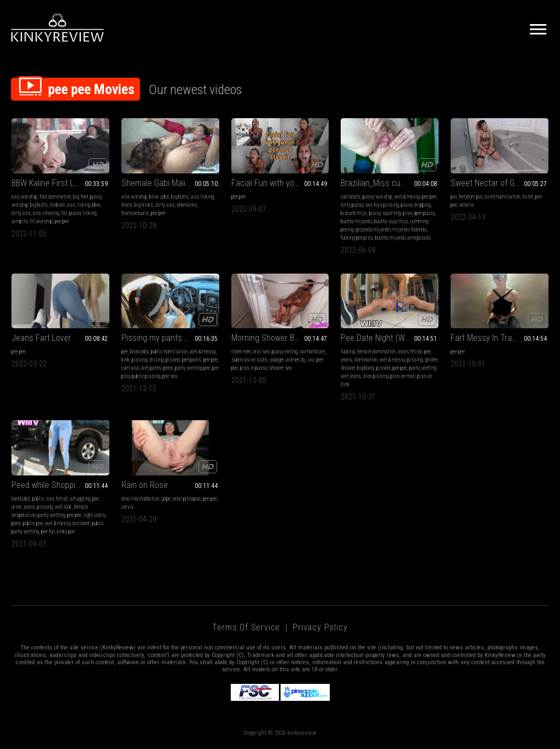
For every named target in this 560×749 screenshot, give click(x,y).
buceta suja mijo (391, 221)
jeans (346, 360)
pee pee (62, 221)
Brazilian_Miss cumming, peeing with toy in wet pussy (390, 183)
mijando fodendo (410, 230)
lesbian (57, 205)
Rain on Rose (145, 485)
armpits (20, 221)
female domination (376, 352)
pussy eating (285, 352)
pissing (139, 360)
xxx (311, 360)
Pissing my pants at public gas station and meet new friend (170, 338)
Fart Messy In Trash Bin (492, 338)
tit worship (41, 221)
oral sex (261, 352)
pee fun (48, 532)
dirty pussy (352, 205)
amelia (467, 205)
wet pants (151, 368)
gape (166, 499)
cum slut (130, 368)
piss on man (403, 376)
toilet (528, 197)
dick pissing (376, 376)
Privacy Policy (320, 627)
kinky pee (66, 532)
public (38, 499)
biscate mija (354, 213)
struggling (80, 499)
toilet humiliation (502, 197)
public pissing (146, 376)
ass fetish (57, 499)
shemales (187, 205)
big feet (81, 197)
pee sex (170, 376)
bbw (96, 205)
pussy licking (83, 213)
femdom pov (471, 197)
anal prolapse (187, 499)
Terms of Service (246, 627)
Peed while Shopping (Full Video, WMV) (60, 485)
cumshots (351, 197)
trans (127, 205)
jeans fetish (410, 352)
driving (156, 360)
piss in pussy (253, 368)
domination (366, 360)
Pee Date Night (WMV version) (390, 338)
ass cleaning (46, 213)
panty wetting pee (192, 368)
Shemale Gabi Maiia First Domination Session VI (170, 183)
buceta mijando (356, 221)
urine (16, 507)
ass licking (79, 205)
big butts (39, 205)
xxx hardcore (312, 352)
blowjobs (139, 352)
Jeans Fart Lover (41, 338)
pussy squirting (385, 213)
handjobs (21, 499)
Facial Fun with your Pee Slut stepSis (280, 183)
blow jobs (159, 197)
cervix (127, 507)
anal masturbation (140, 499)
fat (64, 213)
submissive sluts (249, 360)
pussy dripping (416, 205)
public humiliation (169, 352)
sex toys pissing (382, 205)
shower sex (281, 368)
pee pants (192, 360)
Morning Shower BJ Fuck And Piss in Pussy (280, 338)
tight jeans (95, 515)
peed (168, 368)
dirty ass (21, 213)
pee (125, 352)
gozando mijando (373, 230)
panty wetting (51, 515)
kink (126, 360)
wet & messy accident (67, 523)
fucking (348, 352)
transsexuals (135, 213)
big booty (366, 368)
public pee (33, 523)
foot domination (55, 197)
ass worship (24, 197)
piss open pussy (419, 213)
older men (241, 352)
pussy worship (377, 197)
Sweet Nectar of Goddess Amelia (500, 183)
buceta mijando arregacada (403, 238)
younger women (285, 360)
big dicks (144, 205)
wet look (63, 507)
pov (454, 197)
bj (304, 360)
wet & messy (407, 197)
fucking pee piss (357, 238)
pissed (173, 360)
